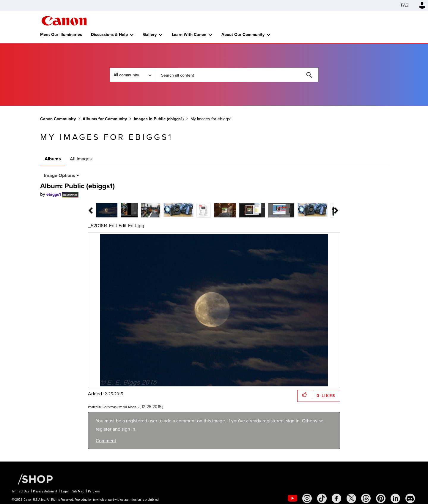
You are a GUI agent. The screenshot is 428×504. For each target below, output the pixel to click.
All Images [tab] (81, 159)
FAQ (405, 5)
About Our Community (243, 35)
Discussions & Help (109, 35)
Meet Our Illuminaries (61, 35)
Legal (65, 491)
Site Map (78, 491)
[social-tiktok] (322, 498)
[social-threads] (366, 498)
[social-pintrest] (381, 498)
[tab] (100, 210)
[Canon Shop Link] (32, 479)
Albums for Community (105, 119)
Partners (94, 491)
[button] (305, 394)
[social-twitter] (351, 498)
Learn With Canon (189, 35)
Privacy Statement (45, 491)
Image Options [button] (60, 175)
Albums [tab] (53, 159)
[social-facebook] (336, 498)
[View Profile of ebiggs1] (54, 194)
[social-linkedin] (395, 498)
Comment (106, 441)
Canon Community (64, 21)
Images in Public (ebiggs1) (159, 119)
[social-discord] (410, 498)
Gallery (150, 35)
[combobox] (237, 75)
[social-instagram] (307, 498)
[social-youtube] (292, 498)
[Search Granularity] (132, 75)
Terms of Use (20, 491)
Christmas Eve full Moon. (120, 407)
